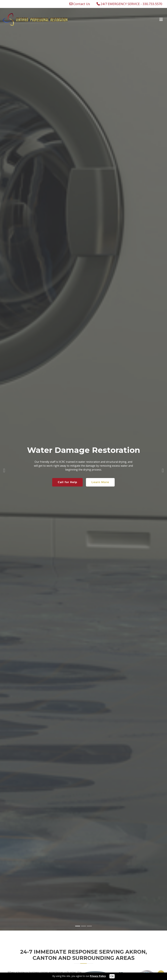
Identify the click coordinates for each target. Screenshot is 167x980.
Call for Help (67, 472)
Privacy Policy (98, 976)
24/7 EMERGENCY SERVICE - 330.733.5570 (131, 4)
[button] (4, 460)
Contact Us (82, 4)
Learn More (100, 472)
